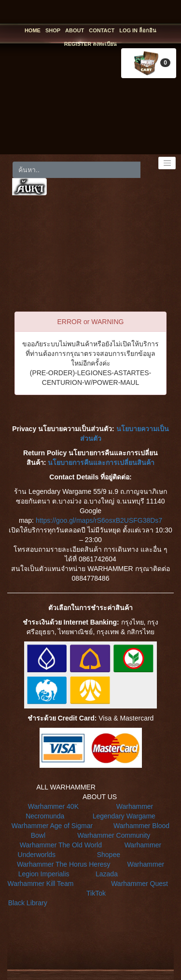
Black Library (28, 903)
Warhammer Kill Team (40, 884)
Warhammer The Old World (61, 845)
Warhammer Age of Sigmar (52, 826)
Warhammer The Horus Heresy (64, 864)
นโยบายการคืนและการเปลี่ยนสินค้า (101, 463)
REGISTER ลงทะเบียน (90, 44)
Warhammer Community (114, 835)
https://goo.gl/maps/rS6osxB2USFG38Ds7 (99, 520)
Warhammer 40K (53, 806)
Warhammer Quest (139, 884)
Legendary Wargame (124, 816)
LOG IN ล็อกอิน (138, 30)
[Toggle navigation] (167, 163)
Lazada (107, 874)
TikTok (96, 893)
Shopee (109, 855)
